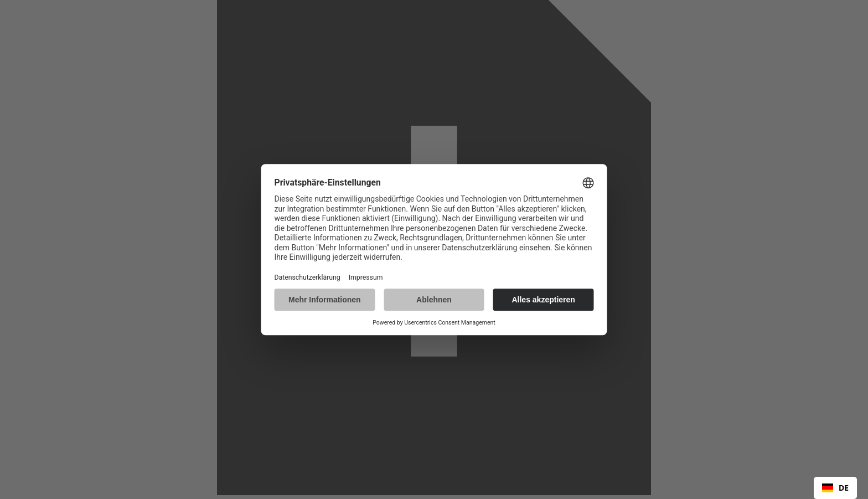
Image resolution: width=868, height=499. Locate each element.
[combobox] (835, 488)
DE (835, 488)
